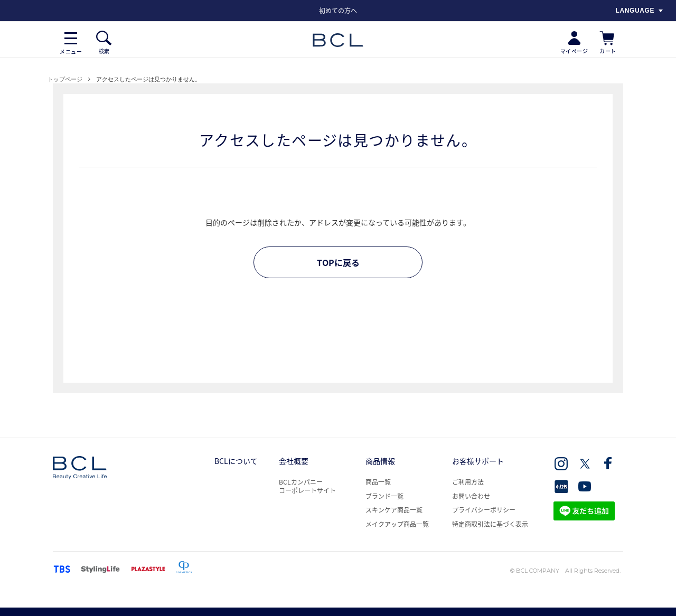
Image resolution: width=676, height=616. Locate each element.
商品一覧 (378, 482)
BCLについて (236, 461)
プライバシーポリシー (484, 510)
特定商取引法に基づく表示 (490, 524)
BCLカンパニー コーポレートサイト (307, 486)
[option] (338, 11)
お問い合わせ (471, 496)
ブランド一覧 (384, 496)
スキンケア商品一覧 (394, 510)
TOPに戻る (338, 262)
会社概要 (294, 461)
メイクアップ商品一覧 (397, 524)
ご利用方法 (468, 482)
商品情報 (380, 461)
